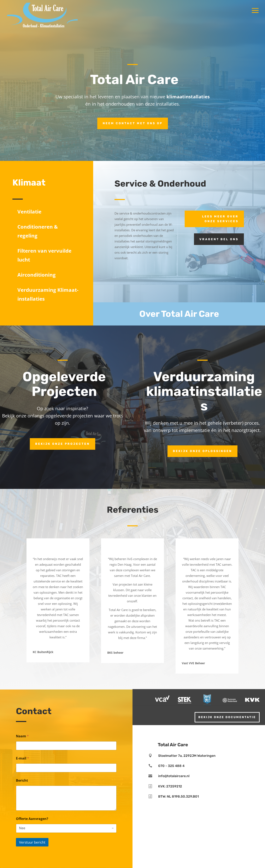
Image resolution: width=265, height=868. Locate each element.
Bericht (22, 781)
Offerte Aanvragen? (32, 819)
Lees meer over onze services (220, 219)
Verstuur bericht (32, 842)
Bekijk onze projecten (63, 444)
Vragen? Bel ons (219, 239)
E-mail (22, 758)
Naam (22, 736)
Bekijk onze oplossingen (202, 451)
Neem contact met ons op (133, 123)
